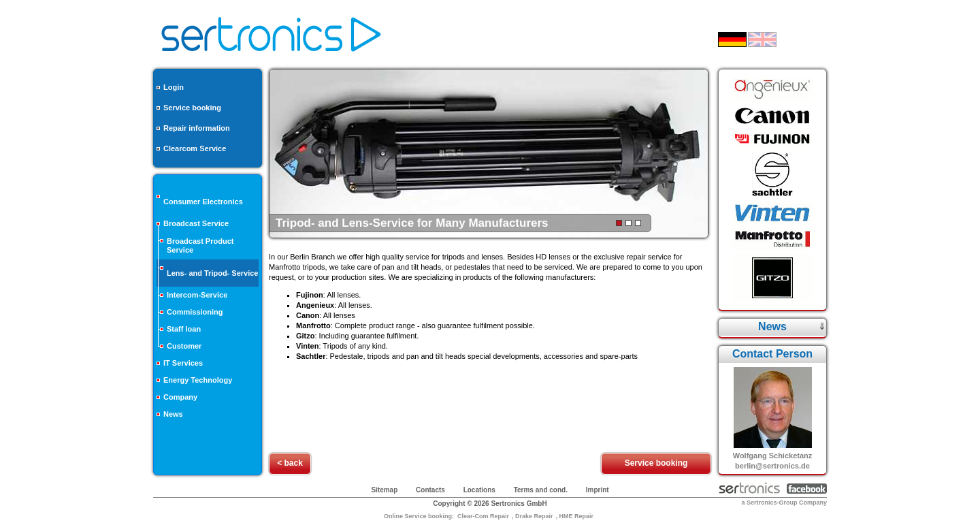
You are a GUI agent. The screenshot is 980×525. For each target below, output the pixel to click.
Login (174, 87)
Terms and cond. (541, 490)
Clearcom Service (195, 148)
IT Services (183, 363)
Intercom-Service (197, 295)
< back (290, 463)
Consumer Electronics (203, 202)
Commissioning (195, 312)
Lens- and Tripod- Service (212, 273)
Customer (184, 346)
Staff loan (184, 329)
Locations (479, 490)
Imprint (598, 490)
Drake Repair (534, 516)
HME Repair (577, 516)
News (173, 414)
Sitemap (384, 490)
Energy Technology (198, 380)
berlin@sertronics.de (772, 466)
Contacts (430, 490)
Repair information (197, 128)
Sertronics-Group (772, 503)
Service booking (192, 108)
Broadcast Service (196, 223)
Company (180, 397)
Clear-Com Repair (483, 516)
